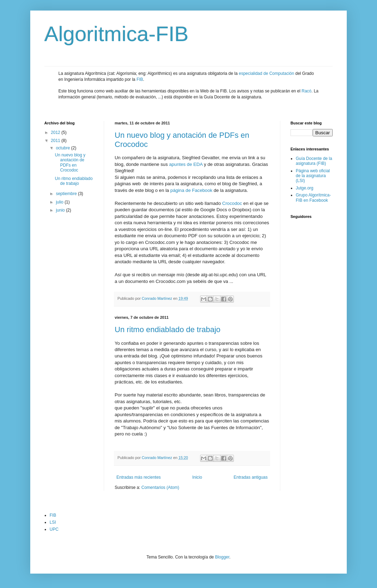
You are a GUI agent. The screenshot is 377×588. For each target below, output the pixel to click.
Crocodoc (232, 203)
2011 (56, 141)
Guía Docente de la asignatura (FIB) (314, 161)
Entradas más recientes (139, 477)
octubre (63, 148)
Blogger (222, 557)
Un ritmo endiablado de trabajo (168, 329)
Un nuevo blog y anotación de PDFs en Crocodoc (70, 163)
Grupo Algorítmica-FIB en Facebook (313, 198)
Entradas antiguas (251, 477)
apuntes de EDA (186, 164)
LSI (53, 522)
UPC (54, 529)
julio (60, 202)
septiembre (67, 194)
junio (61, 210)
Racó (307, 91)
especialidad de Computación (266, 73)
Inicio (197, 477)
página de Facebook (191, 190)
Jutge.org (305, 188)
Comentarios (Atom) (160, 487)
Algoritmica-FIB (116, 34)
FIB (140, 79)
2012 (56, 133)
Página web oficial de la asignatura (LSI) (313, 176)
